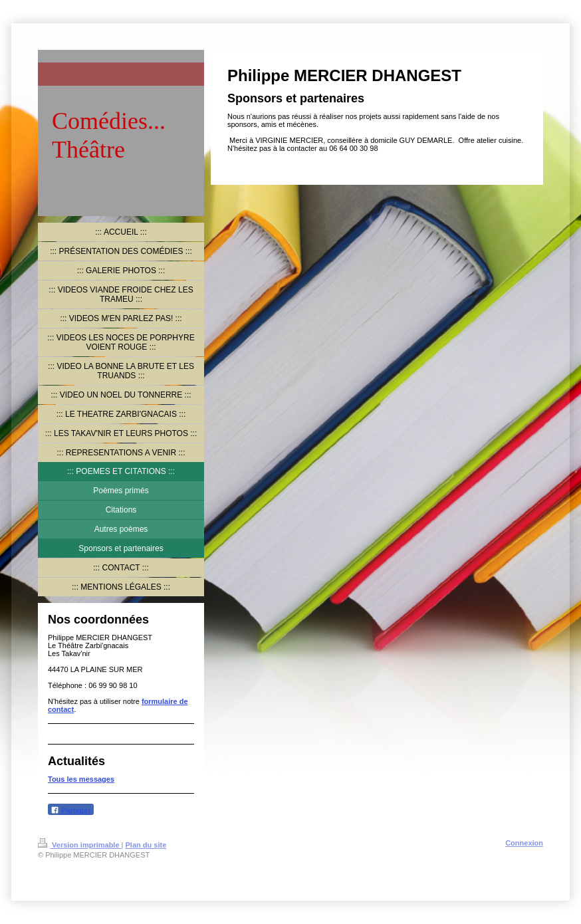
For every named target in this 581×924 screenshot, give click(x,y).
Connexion (524, 843)
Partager (71, 810)
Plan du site (146, 845)
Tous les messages (81, 779)
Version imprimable (80, 845)
